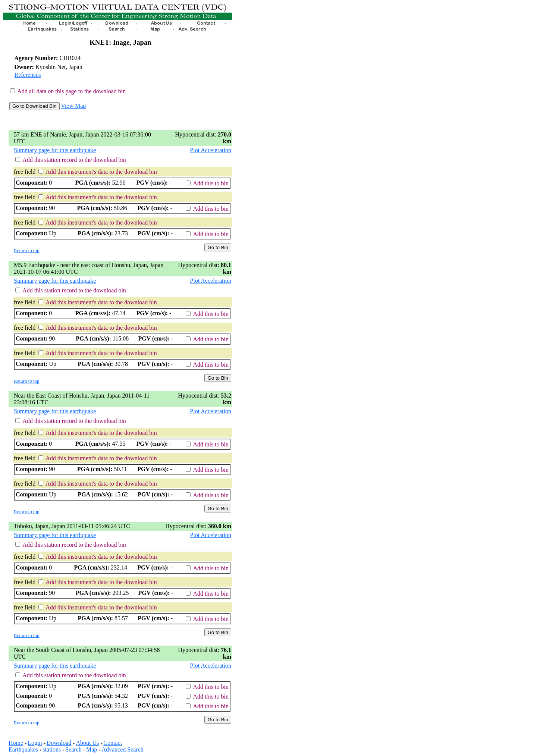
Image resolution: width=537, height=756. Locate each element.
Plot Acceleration (211, 150)
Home (16, 743)
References (28, 75)
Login (35, 743)
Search (73, 749)
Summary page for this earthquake (55, 150)
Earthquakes (23, 749)
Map (92, 749)
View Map (73, 106)
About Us (87, 743)
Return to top (27, 250)
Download (59, 743)
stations (52, 749)
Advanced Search (122, 749)
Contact (113, 743)
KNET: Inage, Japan (120, 42)
